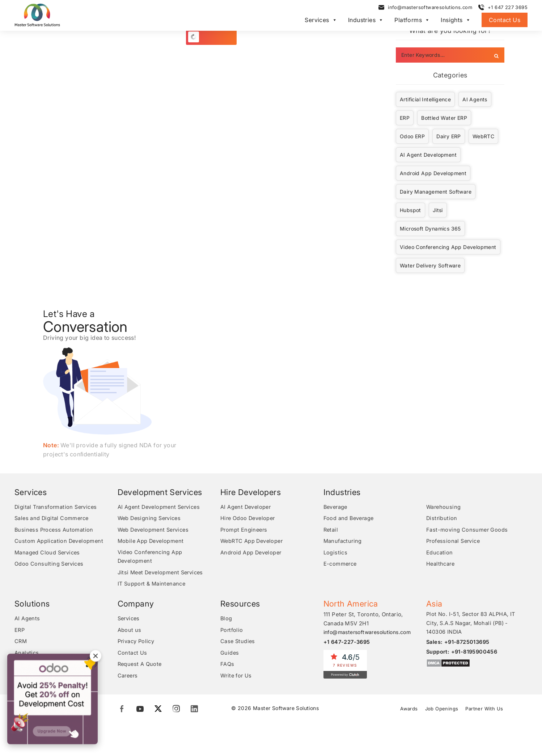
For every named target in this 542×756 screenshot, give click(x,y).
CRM (21, 643)
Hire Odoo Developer (249, 518)
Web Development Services (155, 530)
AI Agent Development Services (161, 507)
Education (440, 553)
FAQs (227, 666)
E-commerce (341, 565)
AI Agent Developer (247, 507)
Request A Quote (140, 666)
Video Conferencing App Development (448, 247)
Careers (128, 678)
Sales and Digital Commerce (53, 518)
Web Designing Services (151, 518)
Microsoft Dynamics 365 (430, 229)
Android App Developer (252, 553)
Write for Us (237, 678)
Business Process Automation (55, 530)
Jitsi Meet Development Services (163, 574)
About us (130, 631)
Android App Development (433, 173)
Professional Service (455, 542)
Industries (366, 21)
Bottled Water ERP (444, 118)
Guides (230, 654)
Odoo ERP (412, 136)
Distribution (442, 518)
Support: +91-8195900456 (463, 653)
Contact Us (505, 21)
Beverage (336, 507)
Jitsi (438, 210)
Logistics (336, 553)
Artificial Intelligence (425, 99)
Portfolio (232, 631)
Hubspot (410, 210)
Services (321, 21)
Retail (331, 530)
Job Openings (441, 710)
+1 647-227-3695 (348, 643)
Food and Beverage (350, 518)
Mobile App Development (152, 542)
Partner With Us (486, 710)
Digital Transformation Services (57, 507)
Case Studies (238, 643)
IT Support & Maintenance (153, 585)
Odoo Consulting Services (50, 565)
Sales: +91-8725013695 (459, 644)
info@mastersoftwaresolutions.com (430, 8)
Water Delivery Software (430, 265)
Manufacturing (343, 542)
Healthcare (441, 565)
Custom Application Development (60, 542)
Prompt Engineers (245, 530)
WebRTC (483, 136)
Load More (215, 37)
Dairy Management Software (436, 192)
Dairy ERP (449, 136)
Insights (456, 21)
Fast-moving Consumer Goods (467, 530)
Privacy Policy (137, 643)
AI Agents (475, 99)
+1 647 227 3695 (508, 8)
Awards (407, 710)
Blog (226, 620)
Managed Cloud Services (48, 553)
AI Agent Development (428, 155)
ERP (405, 118)
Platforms (412, 21)
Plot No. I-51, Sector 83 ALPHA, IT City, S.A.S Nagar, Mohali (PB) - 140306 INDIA (472, 625)
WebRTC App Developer (253, 542)
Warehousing (444, 507)
